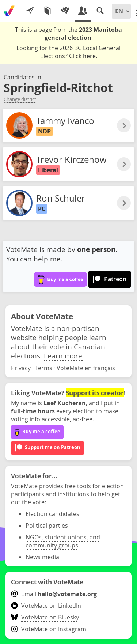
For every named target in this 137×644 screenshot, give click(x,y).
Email (54, 594)
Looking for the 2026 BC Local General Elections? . (68, 52)
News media (42, 557)
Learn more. (64, 356)
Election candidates (52, 514)
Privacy (21, 368)
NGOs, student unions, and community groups (63, 541)
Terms (44, 368)
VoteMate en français (86, 368)
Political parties (47, 526)
